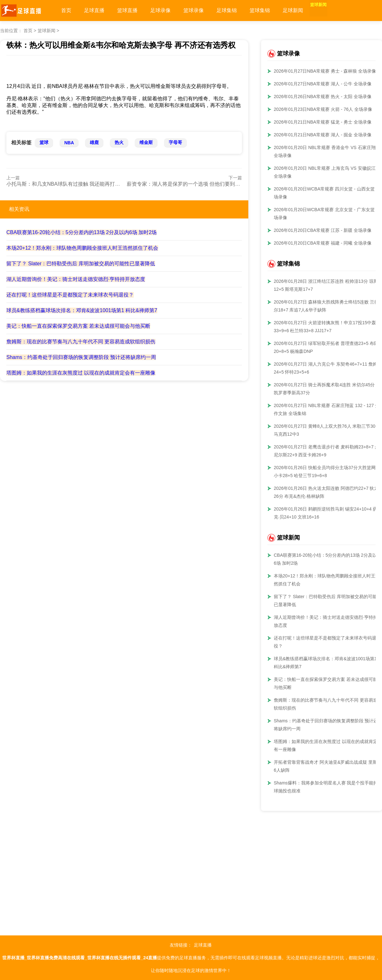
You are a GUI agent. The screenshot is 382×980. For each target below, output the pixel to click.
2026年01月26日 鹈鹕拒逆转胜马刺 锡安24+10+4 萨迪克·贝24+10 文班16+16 (328, 513)
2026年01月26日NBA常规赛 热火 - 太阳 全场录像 (323, 97)
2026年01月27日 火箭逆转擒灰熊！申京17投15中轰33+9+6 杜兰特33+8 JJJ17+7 (325, 327)
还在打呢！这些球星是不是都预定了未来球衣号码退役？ (70, 295)
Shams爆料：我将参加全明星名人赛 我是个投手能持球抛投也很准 (326, 787)
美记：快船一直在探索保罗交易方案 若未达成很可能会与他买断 (78, 326)
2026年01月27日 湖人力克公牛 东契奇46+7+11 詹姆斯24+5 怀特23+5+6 (328, 368)
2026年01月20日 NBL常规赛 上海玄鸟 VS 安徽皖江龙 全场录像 (327, 172)
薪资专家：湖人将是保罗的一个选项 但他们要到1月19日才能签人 (200, 184)
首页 (66, 10)
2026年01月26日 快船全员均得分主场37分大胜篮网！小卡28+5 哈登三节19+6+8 (327, 472)
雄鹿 (94, 142)
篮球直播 (127, 10)
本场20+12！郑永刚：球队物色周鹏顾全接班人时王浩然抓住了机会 (82, 248)
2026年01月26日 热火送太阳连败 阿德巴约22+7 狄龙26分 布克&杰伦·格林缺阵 (326, 492)
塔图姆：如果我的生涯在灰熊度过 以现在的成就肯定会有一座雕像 (81, 373)
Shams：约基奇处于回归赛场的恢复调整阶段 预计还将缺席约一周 (81, 357)
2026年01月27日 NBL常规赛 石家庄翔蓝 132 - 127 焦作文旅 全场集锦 (327, 409)
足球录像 (160, 10)
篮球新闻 (326, 10)
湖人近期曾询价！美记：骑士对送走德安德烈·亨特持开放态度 (76, 279)
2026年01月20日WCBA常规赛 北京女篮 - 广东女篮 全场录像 (327, 214)
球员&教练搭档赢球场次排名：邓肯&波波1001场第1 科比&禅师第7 (82, 310)
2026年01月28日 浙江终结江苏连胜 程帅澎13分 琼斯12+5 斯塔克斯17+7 (326, 285)
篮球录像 (194, 10)
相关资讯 (19, 209)
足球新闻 (293, 10)
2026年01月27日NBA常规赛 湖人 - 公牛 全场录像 (323, 84)
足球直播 (94, 10)
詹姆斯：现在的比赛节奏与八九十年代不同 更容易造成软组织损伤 (81, 342)
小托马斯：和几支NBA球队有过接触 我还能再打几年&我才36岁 (78, 184)
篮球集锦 (260, 10)
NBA (69, 143)
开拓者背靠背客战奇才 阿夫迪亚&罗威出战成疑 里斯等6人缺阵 (328, 766)
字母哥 (175, 142)
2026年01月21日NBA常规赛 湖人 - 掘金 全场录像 (323, 135)
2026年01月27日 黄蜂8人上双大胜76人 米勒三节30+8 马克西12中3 (327, 430)
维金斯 (146, 142)
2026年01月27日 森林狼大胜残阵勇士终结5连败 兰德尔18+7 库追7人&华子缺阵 (326, 306)
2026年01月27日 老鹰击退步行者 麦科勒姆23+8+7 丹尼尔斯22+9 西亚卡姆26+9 (326, 451)
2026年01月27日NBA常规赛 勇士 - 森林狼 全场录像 (325, 71)
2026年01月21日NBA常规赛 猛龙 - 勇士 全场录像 (323, 122)
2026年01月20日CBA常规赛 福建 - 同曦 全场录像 (323, 243)
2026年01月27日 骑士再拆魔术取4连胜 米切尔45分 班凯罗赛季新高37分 (327, 389)
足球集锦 (227, 10)
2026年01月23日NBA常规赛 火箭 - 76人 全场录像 (323, 109)
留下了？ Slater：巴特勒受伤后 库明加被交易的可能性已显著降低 (81, 264)
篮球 (44, 142)
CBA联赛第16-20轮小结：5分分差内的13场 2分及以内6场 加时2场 (81, 232)
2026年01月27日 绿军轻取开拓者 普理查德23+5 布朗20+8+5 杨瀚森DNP (326, 347)
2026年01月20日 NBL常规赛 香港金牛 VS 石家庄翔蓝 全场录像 (327, 151)
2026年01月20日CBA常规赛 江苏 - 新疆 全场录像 (323, 230)
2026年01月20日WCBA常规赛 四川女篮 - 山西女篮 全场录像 (327, 193)
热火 (119, 142)
